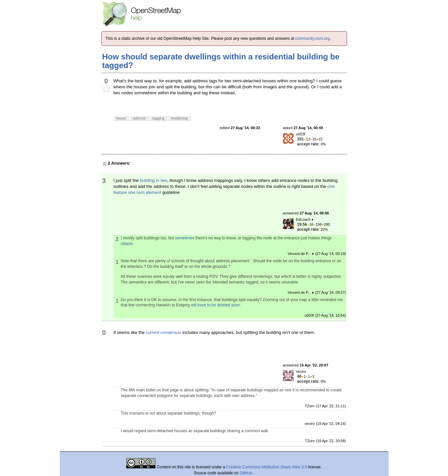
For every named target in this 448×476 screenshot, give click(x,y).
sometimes (185, 238)
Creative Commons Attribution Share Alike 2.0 (267, 467)
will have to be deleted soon (215, 305)
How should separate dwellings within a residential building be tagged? (221, 61)
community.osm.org (313, 39)
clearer (127, 244)
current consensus (163, 332)
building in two (153, 180)
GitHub (247, 473)
